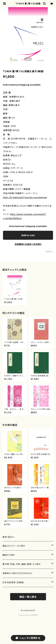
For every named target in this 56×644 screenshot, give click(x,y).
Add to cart (28, 235)
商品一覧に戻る (28, 597)
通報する (49, 252)
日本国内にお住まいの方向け (28, 244)
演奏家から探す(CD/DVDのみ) (17, 573)
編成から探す (9, 555)
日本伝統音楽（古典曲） (14, 582)
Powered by (28, 615)
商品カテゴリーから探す (14, 546)
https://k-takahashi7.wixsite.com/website (25, 197)
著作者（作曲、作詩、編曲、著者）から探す (22, 564)
